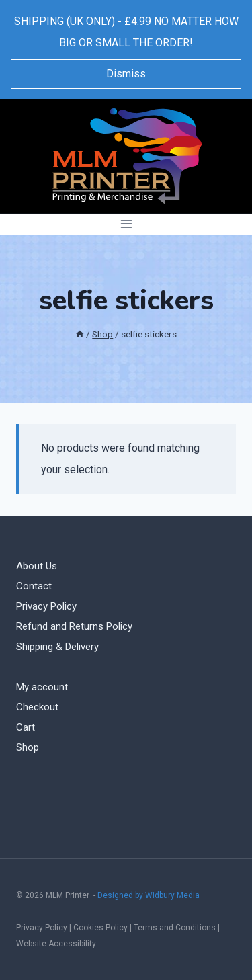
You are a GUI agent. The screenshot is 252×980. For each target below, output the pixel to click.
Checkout (37, 707)
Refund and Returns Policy (74, 626)
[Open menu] (126, 224)
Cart (26, 727)
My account (42, 687)
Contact (34, 586)
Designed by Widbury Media (149, 895)
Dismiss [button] (126, 74)
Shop (28, 747)
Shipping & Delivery (57, 647)
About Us (37, 566)
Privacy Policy (46, 606)
